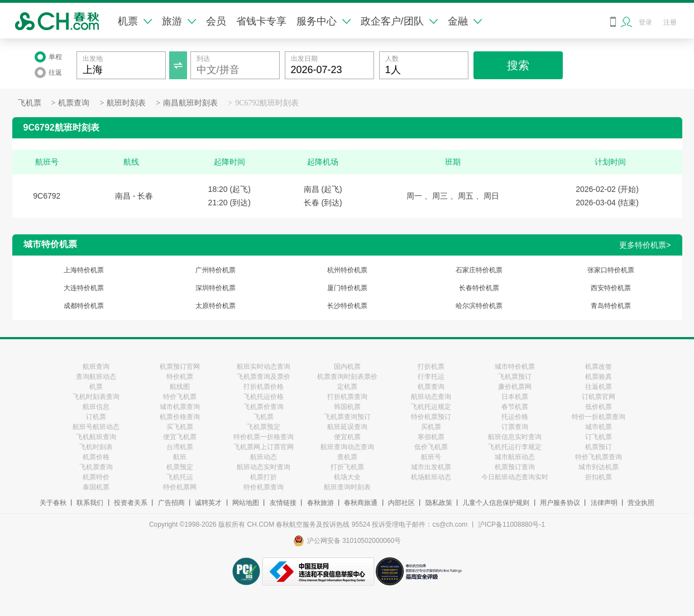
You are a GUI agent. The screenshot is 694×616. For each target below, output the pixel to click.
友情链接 (283, 503)
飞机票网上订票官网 (264, 447)
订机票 (96, 417)
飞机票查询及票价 (264, 377)
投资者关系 (131, 503)
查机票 (347, 457)
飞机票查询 (96, 467)
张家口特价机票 (611, 270)
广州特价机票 (216, 270)
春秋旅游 (320, 503)
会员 (216, 21)
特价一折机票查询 (599, 417)
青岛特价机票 (611, 306)
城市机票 (599, 427)
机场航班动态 (431, 477)
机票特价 (96, 477)
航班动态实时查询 (264, 467)
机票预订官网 (180, 367)
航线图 (180, 387)
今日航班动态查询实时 (515, 477)
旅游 (179, 21)
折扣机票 (599, 477)
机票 (135, 21)
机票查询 (74, 103)
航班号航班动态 (96, 427)
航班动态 (264, 457)
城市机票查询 (180, 407)
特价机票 (180, 377)
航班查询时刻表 (347, 487)
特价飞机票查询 (599, 457)
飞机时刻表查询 (96, 397)
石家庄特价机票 (479, 270)
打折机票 (431, 367)
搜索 (518, 65)
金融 (465, 21)
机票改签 (599, 367)
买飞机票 (180, 427)
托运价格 (515, 417)
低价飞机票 (431, 447)
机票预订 (599, 447)
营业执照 (641, 503)
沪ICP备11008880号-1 (511, 524)
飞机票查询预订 (347, 417)
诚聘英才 (208, 503)
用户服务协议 (560, 503)
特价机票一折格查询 (264, 437)
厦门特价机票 (347, 288)
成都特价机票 (84, 306)
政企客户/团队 (399, 21)
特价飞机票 (180, 397)
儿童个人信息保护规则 (496, 503)
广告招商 (171, 503)
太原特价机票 (216, 306)
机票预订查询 (515, 467)
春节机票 (515, 407)
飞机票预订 (515, 377)
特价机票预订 (431, 417)
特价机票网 (180, 487)
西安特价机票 (611, 288)
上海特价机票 (84, 270)
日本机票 (515, 397)
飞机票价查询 (264, 407)
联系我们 (90, 503)
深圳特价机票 (216, 288)
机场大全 (347, 477)
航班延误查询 (347, 427)
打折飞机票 (347, 467)
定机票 (347, 387)
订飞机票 (599, 437)
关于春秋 (53, 503)
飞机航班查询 (96, 437)
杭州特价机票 (347, 270)
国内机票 (347, 367)
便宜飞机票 (180, 437)
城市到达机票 (599, 467)
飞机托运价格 (264, 397)
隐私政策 (439, 503)
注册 (670, 22)
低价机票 (599, 407)
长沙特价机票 (347, 306)
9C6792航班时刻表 (267, 103)
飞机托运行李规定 (515, 447)
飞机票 (30, 103)
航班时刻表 (126, 103)
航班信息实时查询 (515, 437)
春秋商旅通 (361, 503)
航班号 (431, 457)
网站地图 (246, 503)
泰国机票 (96, 487)
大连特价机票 (84, 288)
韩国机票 (347, 407)
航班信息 (96, 407)
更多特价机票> (645, 245)
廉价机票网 (515, 387)
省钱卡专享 (261, 21)
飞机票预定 (264, 427)
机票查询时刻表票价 (347, 377)
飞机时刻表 (96, 447)
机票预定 (180, 467)
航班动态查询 (431, 397)
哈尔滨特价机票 (479, 306)
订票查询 (515, 427)
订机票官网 (599, 397)
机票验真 (599, 377)
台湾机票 (180, 447)
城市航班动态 (515, 457)
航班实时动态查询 (264, 367)
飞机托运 (180, 477)
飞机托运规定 (431, 407)
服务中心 (324, 21)
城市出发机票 (431, 467)
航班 (180, 457)
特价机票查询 (264, 487)
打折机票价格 (264, 387)
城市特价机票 (515, 367)
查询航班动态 (96, 377)
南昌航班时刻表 (190, 103)
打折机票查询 (347, 397)
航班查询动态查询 (347, 447)
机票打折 (264, 477)
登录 (645, 22)
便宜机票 (347, 437)
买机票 (431, 427)
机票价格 (96, 457)
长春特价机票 (479, 288)
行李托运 (431, 377)
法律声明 (604, 503)
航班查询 (96, 367)
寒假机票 (431, 437)
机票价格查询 (180, 417)
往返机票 (599, 387)
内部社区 (401, 503)
